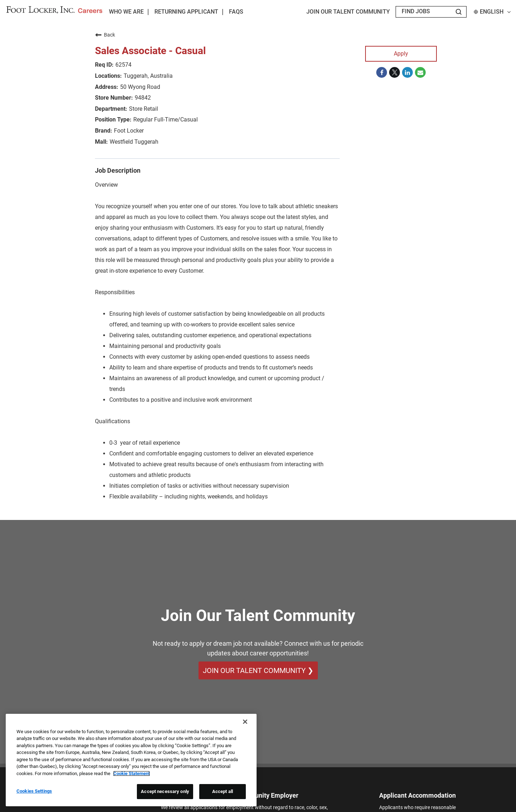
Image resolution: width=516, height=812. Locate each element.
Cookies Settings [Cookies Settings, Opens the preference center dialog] (34, 791)
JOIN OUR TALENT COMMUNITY (348, 12)
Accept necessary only (165, 791)
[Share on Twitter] (395, 72)
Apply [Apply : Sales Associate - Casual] (401, 54)
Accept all (223, 791)
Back (105, 35)
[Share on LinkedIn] (407, 72)
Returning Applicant (186, 12)
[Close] (245, 722)
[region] (131, 760)
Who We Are (126, 12)
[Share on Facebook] (382, 72)
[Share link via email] (420, 72)
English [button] (492, 12)
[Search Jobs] (459, 12)
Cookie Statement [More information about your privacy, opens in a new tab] (132, 773)
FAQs (236, 12)
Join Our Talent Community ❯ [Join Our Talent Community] (258, 670)
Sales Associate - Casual (150, 51)
